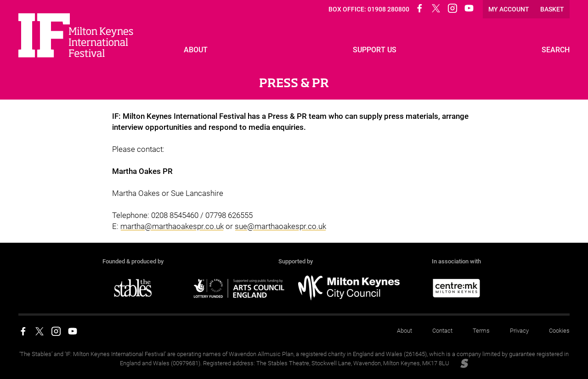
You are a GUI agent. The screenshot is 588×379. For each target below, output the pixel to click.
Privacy (519, 331)
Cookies (559, 331)
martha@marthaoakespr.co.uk (172, 226)
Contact (442, 331)
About (404, 331)
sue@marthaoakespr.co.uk (280, 226)
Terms (481, 331)
